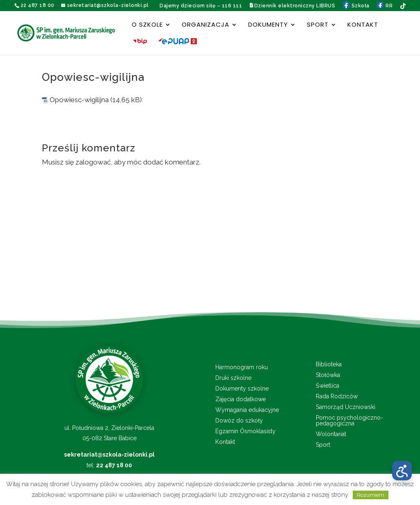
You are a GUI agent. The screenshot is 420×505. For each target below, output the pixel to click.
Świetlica (328, 386)
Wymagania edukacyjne (247, 410)
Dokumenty (268, 25)
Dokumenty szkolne (242, 389)
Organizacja (205, 25)
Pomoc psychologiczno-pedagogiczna (349, 421)
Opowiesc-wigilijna (79, 100)
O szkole (147, 25)
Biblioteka (329, 364)
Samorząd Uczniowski (346, 407)
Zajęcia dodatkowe (241, 399)
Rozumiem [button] (371, 495)
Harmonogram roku (242, 367)
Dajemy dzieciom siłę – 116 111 (201, 6)
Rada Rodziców (337, 396)
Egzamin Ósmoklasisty (245, 431)
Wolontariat (331, 434)
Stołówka (328, 375)
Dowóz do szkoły (239, 421)
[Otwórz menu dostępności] (402, 471)
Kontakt (363, 25)
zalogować (93, 162)
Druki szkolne (233, 378)
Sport (318, 25)
